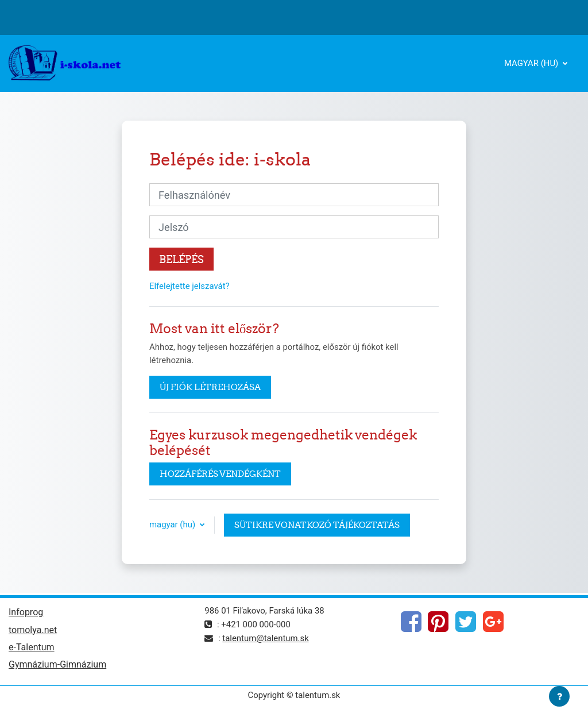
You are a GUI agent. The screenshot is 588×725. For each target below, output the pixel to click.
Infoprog (26, 612)
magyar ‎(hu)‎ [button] (173, 525)
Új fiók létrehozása (210, 387)
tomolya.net (33, 630)
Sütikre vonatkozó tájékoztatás (317, 525)
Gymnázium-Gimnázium (57, 664)
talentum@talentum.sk (265, 638)
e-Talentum (32, 647)
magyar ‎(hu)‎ (532, 63)
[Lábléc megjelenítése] (559, 696)
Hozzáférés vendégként (220, 474)
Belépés (181, 259)
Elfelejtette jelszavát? (189, 286)
